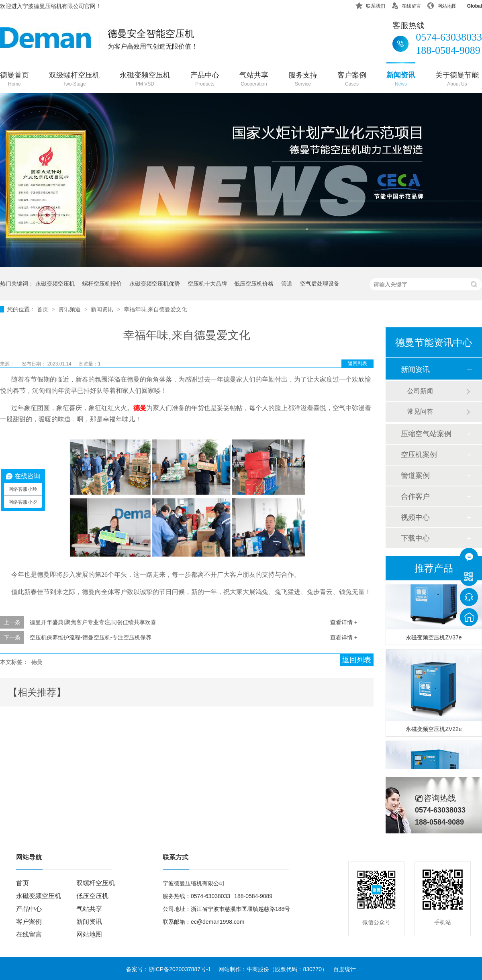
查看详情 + (344, 622)
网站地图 (442, 5)
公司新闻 (420, 391)
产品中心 (205, 80)
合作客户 (415, 496)
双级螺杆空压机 (74, 80)
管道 (287, 284)
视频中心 (415, 517)
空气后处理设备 (320, 284)
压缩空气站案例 (426, 434)
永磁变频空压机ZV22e (434, 730)
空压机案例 (419, 455)
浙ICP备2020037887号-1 (180, 969)
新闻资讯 (401, 80)
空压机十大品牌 (207, 284)
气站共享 (254, 80)
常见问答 (420, 411)
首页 (43, 309)
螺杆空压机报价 (102, 284)
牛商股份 (258, 969)
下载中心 (415, 538)
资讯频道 (70, 309)
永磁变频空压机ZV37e (434, 639)
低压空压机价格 (254, 284)
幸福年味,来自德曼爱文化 (155, 309)
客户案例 (352, 80)
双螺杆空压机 (96, 883)
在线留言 (406, 5)
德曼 (37, 662)
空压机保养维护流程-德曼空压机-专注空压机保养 (91, 637)
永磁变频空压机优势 (155, 284)
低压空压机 (92, 896)
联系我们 (370, 5)
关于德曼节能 (457, 80)
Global (469, 5)
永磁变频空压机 (145, 80)
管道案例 (415, 476)
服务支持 (303, 80)
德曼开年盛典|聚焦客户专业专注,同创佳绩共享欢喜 (93, 622)
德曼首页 (14, 80)
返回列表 (357, 363)
